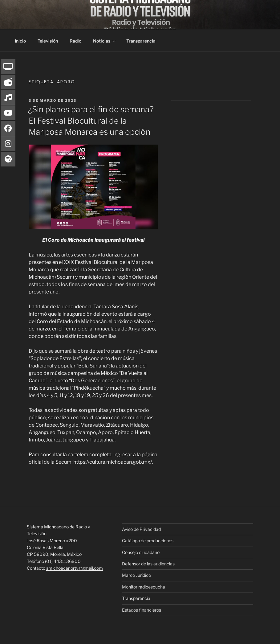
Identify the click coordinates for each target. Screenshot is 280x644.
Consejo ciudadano (141, 552)
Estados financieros (142, 610)
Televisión (48, 41)
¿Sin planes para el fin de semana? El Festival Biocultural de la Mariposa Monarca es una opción (91, 121)
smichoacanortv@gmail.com (75, 568)
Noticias (105, 41)
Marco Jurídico (136, 575)
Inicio (20, 41)
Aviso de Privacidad (141, 529)
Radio (75, 41)
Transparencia (141, 41)
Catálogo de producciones (148, 541)
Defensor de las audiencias (148, 564)
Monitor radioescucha (144, 587)
